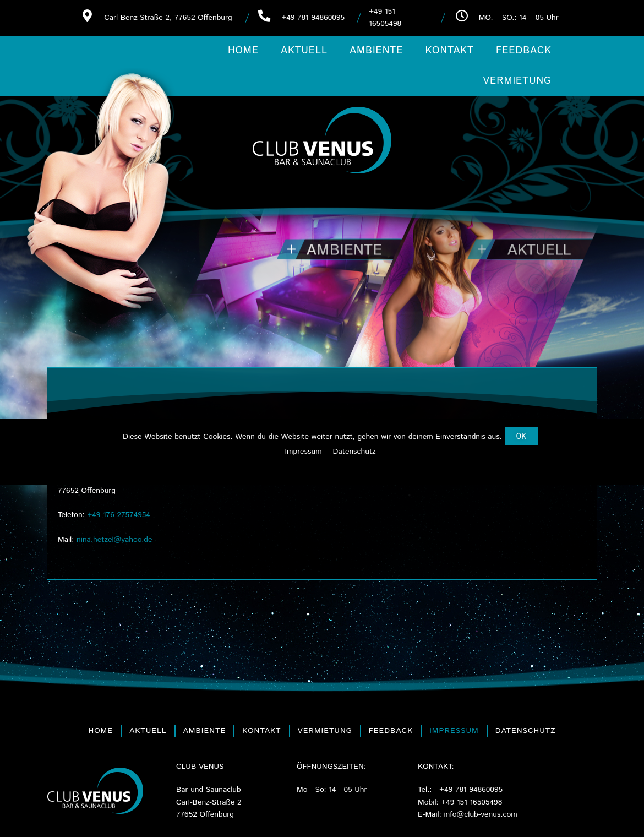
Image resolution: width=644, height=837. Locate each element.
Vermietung (517, 81)
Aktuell (304, 51)
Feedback (524, 51)
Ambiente (376, 51)
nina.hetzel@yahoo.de (114, 540)
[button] (521, 436)
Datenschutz (526, 731)
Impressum (454, 731)
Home (243, 51)
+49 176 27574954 (119, 515)
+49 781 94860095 (313, 18)
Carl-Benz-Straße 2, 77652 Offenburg (168, 18)
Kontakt (449, 51)
